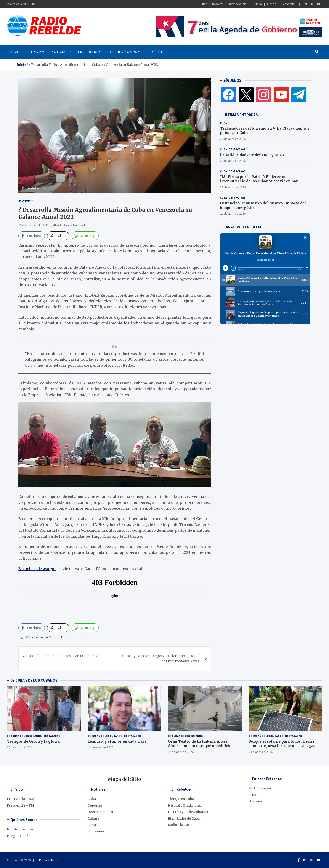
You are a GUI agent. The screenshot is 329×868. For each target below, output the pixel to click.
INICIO (16, 52)
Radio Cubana (260, 788)
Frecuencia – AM (21, 799)
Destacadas (237, 149)
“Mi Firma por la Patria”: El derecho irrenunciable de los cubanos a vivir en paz (259, 179)
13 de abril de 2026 (100, 747)
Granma (255, 801)
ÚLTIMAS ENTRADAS (241, 115)
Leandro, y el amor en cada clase (117, 741)
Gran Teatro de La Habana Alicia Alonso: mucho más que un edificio (200, 744)
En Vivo (35, 52)
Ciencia (272, 4)
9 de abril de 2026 (261, 752)
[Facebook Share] (32, 236)
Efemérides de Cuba (184, 818)
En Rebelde (88, 52)
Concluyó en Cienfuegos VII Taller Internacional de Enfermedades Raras (161, 658)
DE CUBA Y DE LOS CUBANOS (34, 680)
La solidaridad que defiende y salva (252, 155)
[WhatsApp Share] (85, 236)
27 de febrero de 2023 (33, 225)
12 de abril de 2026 (181, 752)
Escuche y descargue (37, 569)
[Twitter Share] (58, 236)
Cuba (204, 4)
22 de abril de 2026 (233, 139)
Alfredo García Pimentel (69, 225)
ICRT (253, 795)
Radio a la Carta (180, 825)
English (155, 52)
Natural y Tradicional (185, 805)
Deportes (218, 4)
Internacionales (238, 4)
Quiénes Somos (123, 52)
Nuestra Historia (20, 829)
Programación (19, 836)
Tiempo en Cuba (181, 799)
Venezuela (56, 637)
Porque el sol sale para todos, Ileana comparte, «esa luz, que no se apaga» (282, 744)
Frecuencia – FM (20, 805)
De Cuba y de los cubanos (24, 736)
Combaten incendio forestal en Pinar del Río (65, 656)
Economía (288, 4)
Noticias (60, 52)
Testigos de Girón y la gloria (33, 741)
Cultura (257, 4)
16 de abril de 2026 (20, 747)
